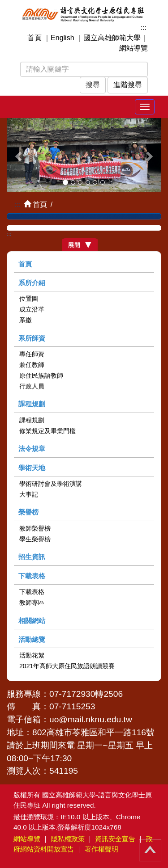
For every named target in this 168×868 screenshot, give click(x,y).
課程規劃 (32, 404)
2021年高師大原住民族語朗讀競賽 (67, 666)
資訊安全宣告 (115, 839)
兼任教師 (32, 365)
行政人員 (32, 386)
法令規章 (32, 449)
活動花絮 (32, 655)
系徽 (26, 320)
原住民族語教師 (41, 375)
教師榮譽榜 (35, 528)
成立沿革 (32, 309)
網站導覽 (134, 48)
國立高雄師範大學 (112, 38)
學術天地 (32, 468)
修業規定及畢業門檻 (47, 431)
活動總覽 (32, 639)
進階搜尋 (128, 85)
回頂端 (150, 850)
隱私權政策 (68, 839)
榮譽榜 (28, 512)
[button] (18, 155)
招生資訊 (32, 557)
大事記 (29, 494)
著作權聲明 (101, 849)
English (62, 38)
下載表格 (32, 576)
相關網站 (32, 621)
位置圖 (29, 299)
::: (144, 27)
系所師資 (32, 338)
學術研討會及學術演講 (51, 484)
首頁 (34, 38)
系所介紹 (32, 283)
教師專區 (32, 603)
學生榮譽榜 (35, 539)
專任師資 (32, 354)
